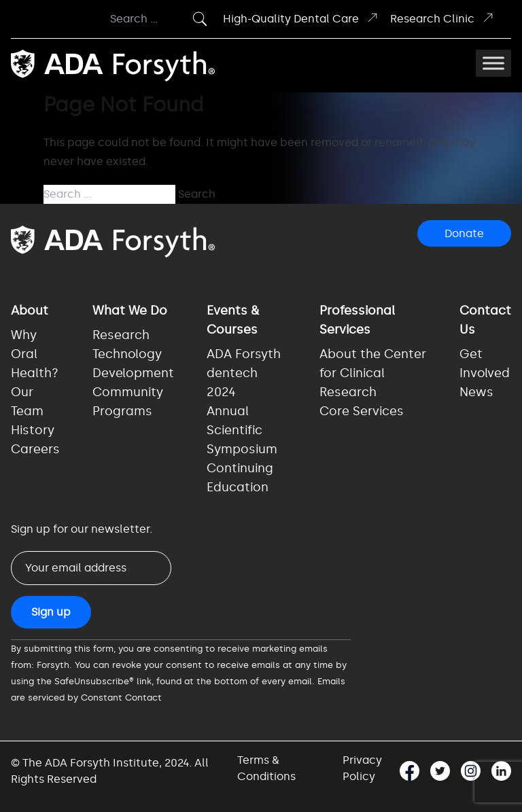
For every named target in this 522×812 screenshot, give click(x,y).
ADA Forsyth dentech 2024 (244, 373)
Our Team (27, 402)
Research (121, 335)
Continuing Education (240, 478)
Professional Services (357, 320)
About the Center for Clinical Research (373, 373)
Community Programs (128, 402)
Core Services (362, 411)
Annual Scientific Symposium (242, 430)
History (33, 430)
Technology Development (133, 364)
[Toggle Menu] (493, 63)
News (476, 392)
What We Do (130, 311)
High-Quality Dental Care (301, 18)
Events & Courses (233, 320)
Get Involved (485, 364)
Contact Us (485, 320)
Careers (35, 449)
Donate (464, 233)
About (30, 311)
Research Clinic (442, 18)
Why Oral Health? (35, 354)
